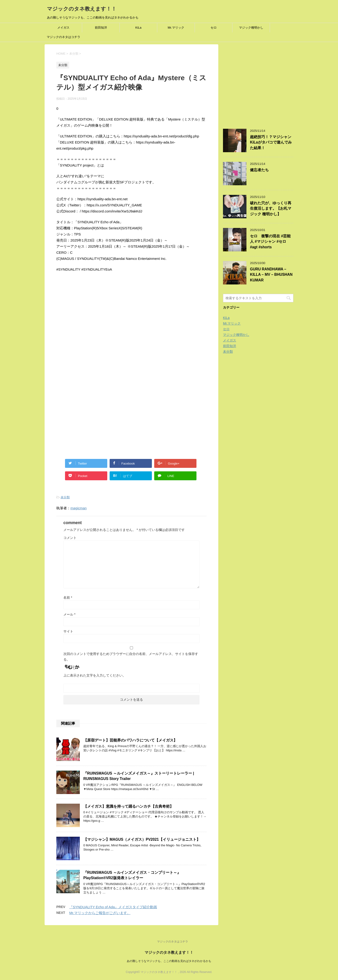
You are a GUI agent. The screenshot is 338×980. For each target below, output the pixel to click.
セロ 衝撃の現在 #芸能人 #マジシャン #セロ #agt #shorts (270, 242)
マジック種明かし (251, 28)
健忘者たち (259, 170)
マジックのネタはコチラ (63, 37)
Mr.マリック (176, 28)
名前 (68, 598)
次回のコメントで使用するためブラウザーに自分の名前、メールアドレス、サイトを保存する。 (131, 657)
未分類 (65, 497)
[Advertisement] (96, 327)
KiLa (138, 28)
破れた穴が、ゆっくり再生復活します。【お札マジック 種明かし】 (271, 208)
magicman (79, 508)
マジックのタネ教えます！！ (82, 9)
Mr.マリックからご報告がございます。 (100, 913)
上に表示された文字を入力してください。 (95, 675)
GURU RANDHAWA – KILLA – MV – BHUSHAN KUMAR (271, 275)
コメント (70, 538)
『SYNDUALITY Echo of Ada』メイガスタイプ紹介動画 (113, 907)
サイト (68, 631)
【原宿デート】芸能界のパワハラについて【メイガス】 (130, 740)
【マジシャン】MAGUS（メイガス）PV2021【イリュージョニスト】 (142, 839)
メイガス (63, 28)
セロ (214, 28)
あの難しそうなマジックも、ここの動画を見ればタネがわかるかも (169, 961)
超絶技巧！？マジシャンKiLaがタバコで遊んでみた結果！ (271, 142)
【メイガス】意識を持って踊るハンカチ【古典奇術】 (128, 806)
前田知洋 (101, 28)
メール (69, 614)
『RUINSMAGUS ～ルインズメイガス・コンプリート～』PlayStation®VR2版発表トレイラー (132, 875)
